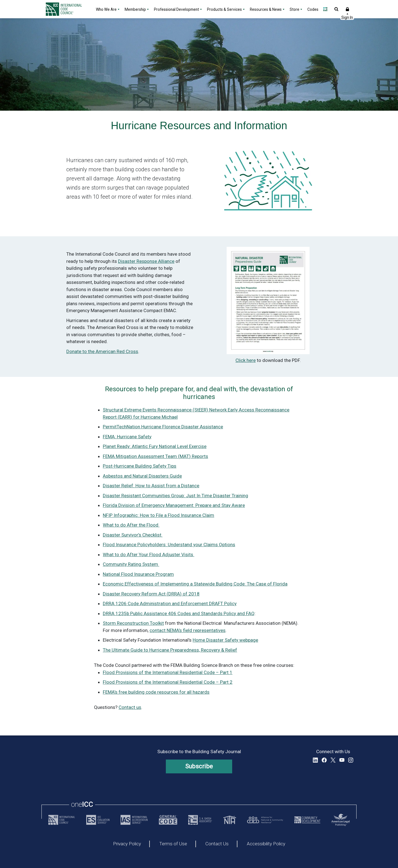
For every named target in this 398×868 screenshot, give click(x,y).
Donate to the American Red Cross (102, 351)
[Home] (67, 9)
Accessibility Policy (266, 844)
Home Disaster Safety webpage (225, 640)
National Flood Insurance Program (138, 574)
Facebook (324, 760)
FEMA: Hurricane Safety (127, 437)
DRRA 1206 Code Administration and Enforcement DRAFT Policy (170, 603)
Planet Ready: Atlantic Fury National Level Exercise (155, 446)
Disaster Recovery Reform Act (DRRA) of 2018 (151, 594)
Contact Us (217, 844)
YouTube (342, 760)
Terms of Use (173, 844)
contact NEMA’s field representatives (188, 630)
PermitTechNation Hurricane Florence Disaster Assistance (163, 427)
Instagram (351, 760)
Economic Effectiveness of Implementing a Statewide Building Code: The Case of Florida (195, 584)
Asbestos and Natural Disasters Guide (142, 476)
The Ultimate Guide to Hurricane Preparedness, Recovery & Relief (170, 650)
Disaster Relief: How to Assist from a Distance (151, 486)
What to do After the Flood (131, 525)
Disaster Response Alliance (146, 261)
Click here (246, 360)
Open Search (336, 9)
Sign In (347, 9)
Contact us (130, 707)
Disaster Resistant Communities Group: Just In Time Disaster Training (176, 496)
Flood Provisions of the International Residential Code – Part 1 (168, 672)
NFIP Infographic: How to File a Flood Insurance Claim (159, 515)
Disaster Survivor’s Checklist (133, 535)
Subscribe (199, 766)
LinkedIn (315, 760)
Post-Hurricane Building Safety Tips (140, 466)
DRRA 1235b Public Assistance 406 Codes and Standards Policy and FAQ (179, 613)
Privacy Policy (127, 844)
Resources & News (266, 9)
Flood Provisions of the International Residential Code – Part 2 (168, 682)
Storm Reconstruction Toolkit (133, 623)
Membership (135, 9)
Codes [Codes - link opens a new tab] (313, 9)
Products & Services (224, 9)
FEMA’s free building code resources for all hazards (156, 692)
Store (294, 9)
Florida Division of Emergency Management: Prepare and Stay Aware (174, 505)
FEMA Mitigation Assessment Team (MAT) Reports (155, 456)
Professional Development (176, 9)
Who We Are (106, 9)
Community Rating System (131, 564)
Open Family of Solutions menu (325, 9)
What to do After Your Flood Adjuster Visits (149, 555)
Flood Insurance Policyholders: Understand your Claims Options (169, 545)
